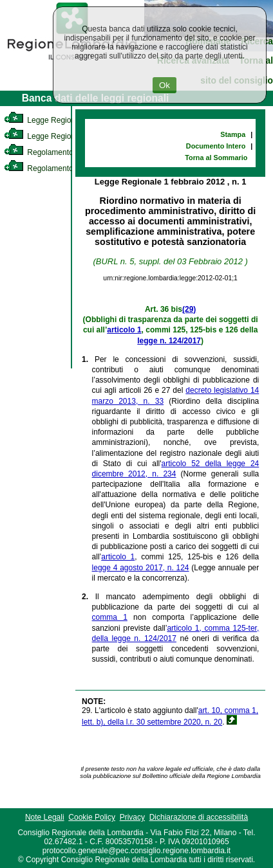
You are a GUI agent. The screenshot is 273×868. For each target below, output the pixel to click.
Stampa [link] (233, 134)
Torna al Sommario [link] (216, 158)
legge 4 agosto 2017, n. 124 (141, 568)
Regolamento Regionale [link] (57, 168)
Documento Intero (216, 146)
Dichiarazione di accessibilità (199, 817)
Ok (165, 85)
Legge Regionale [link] (45, 120)
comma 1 (110, 617)
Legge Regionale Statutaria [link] (62, 136)
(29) (189, 309)
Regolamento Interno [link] (52, 152)
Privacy (132, 817)
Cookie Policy (92, 817)
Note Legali (45, 817)
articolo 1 (124, 330)
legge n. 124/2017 (169, 341)
